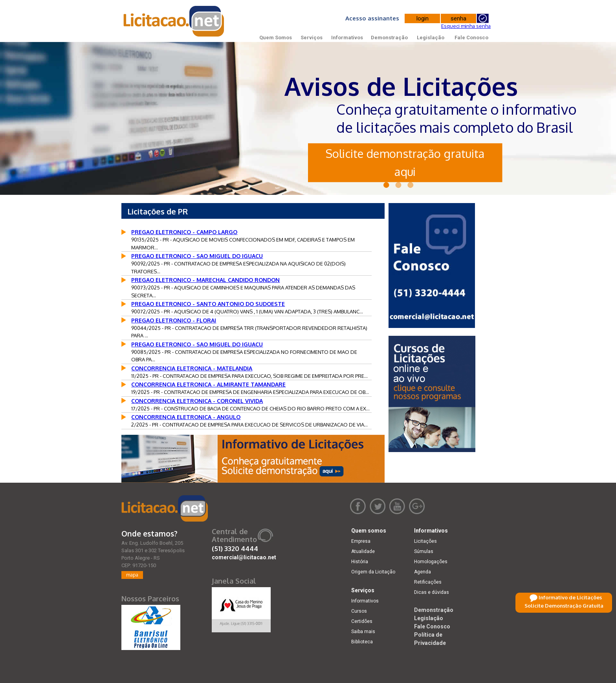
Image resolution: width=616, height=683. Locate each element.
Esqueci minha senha (466, 26)
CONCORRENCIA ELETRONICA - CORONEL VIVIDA (197, 401)
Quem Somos (276, 38)
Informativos (347, 38)
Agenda (423, 572)
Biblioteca (362, 642)
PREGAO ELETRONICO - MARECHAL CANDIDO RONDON (205, 280)
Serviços (312, 38)
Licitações (425, 541)
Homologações (431, 562)
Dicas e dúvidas (432, 592)
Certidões (362, 621)
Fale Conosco (471, 38)
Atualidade (363, 551)
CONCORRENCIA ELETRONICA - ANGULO (186, 417)
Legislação (431, 38)
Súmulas (424, 551)
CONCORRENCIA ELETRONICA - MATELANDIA (192, 368)
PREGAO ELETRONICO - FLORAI (174, 320)
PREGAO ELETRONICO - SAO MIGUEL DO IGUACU (197, 256)
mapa (132, 575)
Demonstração (389, 38)
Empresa (361, 541)
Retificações (428, 582)
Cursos (359, 611)
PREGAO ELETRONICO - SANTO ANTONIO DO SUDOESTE (208, 304)
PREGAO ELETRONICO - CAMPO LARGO (184, 232)
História (360, 562)
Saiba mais (363, 632)
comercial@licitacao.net (244, 557)
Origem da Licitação (373, 572)
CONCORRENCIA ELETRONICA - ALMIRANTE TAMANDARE (208, 384)
